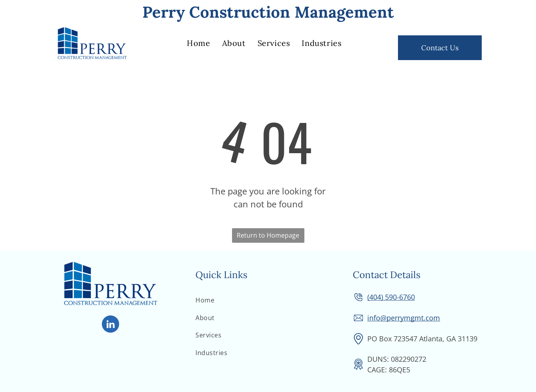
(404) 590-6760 (391, 297)
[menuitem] (198, 43)
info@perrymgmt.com (404, 318)
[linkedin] (111, 325)
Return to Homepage (268, 235)
